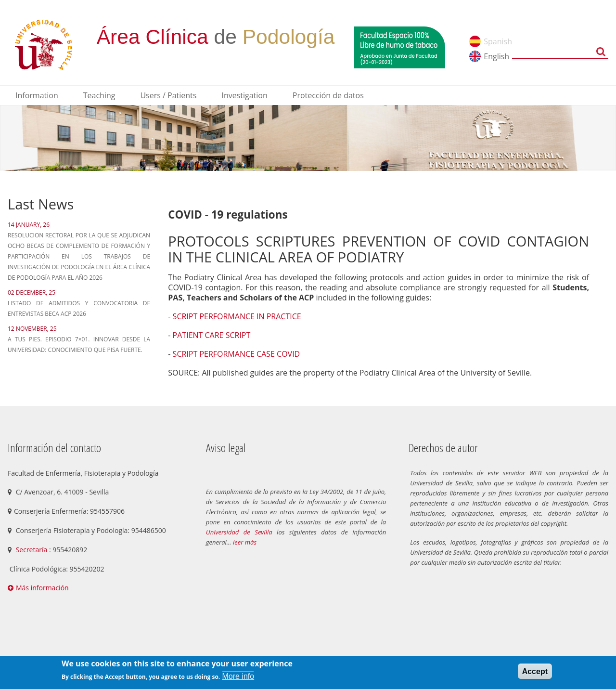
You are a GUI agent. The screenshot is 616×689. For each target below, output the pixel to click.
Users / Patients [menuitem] (168, 95)
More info (238, 676)
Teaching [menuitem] (99, 95)
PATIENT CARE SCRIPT (212, 335)
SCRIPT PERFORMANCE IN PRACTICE (237, 316)
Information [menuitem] (37, 95)
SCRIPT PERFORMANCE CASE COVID (237, 354)
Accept (535, 671)
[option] (308, 138)
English (496, 56)
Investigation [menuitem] (244, 95)
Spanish (498, 41)
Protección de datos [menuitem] (328, 95)
